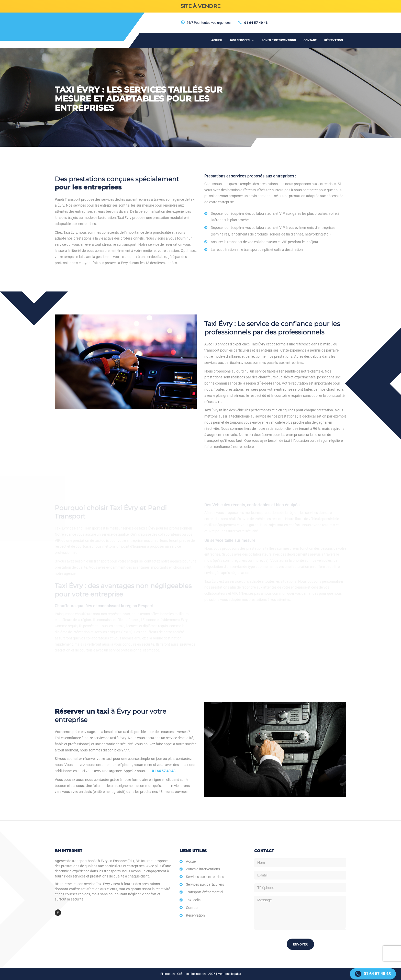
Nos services (242, 40)
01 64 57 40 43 (256, 23)
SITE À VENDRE (201, 6)
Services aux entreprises (205, 877)
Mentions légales (229, 974)
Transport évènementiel (204, 892)
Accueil (217, 40)
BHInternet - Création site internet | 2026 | (189, 974)
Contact (310, 40)
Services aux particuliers (205, 884)
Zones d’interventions (279, 40)
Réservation (334, 40)
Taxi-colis (193, 900)
